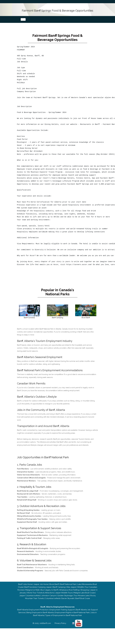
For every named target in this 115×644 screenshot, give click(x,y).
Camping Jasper (45, 591)
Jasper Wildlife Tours (64, 597)
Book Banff (54, 588)
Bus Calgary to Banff (49, 594)
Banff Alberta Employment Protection (33, 613)
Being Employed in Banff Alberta (40, 616)
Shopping (85, 594)
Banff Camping (59, 591)
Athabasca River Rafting (69, 594)
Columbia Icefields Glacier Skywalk (60, 602)
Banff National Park (68, 588)
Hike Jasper (71, 591)
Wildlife (80, 591)
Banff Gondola (31, 591)
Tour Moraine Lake (82, 599)
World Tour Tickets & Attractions (41, 597)
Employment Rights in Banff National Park (72, 616)
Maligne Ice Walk (32, 594)
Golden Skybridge (65, 599)
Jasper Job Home (41, 588)
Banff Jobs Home (25, 588)
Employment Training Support (62, 613)
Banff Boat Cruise (83, 602)
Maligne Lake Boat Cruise (84, 597)
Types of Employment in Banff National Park (64, 619)
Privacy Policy (60, 627)
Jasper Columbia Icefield (30, 599)
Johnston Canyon (49, 599)
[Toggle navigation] (23, 19)
